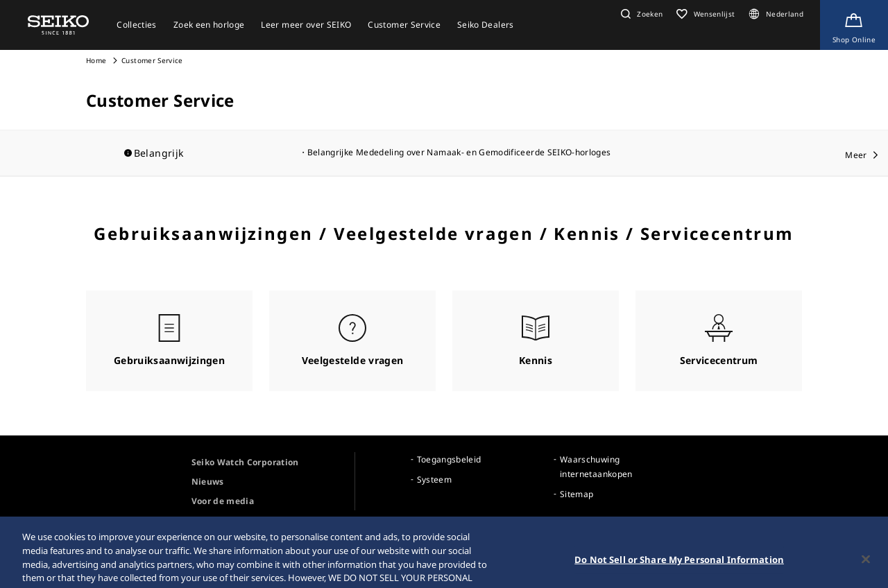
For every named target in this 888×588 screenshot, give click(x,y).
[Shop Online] (854, 25)
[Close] (866, 567)
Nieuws (208, 482)
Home (96, 60)
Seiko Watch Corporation (245, 462)
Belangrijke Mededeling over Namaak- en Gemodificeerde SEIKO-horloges (459, 152)
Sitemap (577, 494)
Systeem (434, 479)
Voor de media (223, 501)
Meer (856, 155)
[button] (640, 14)
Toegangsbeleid (449, 459)
